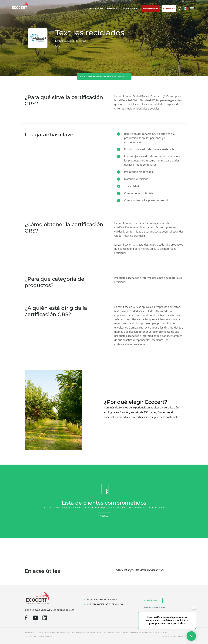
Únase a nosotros (155, 607)
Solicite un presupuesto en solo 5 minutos (104, 76)
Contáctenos (152, 600)
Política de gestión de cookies (114, 632)
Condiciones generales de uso (51, 632)
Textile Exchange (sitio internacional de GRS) (139, 570)
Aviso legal (30, 632)
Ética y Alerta (159, 632)
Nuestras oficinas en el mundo (105, 604)
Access (104, 516)
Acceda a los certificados (102, 599)
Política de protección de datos (83, 632)
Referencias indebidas (140, 632)
